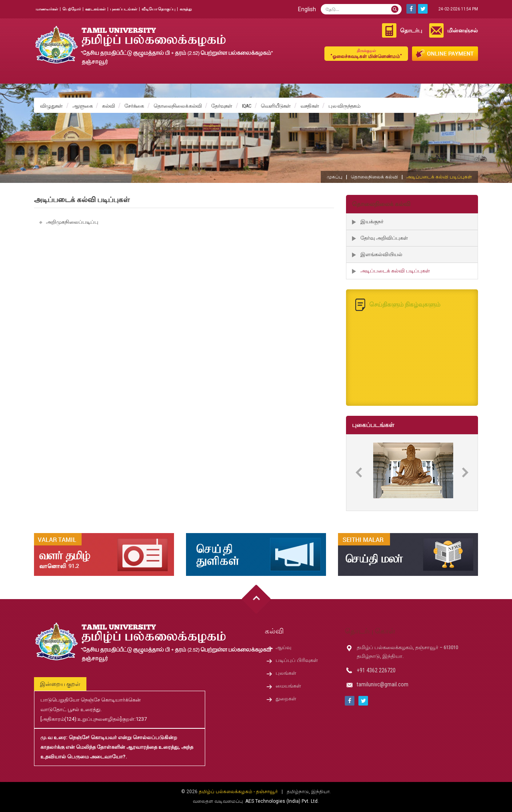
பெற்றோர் (72, 9)
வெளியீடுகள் (276, 106)
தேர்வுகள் (222, 106)
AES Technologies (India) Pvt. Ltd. (282, 801)
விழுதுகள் (51, 106)
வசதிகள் (310, 106)
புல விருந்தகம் (344, 106)
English (307, 9)
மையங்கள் (288, 686)
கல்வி (108, 106)
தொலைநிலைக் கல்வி (178, 106)
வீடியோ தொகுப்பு (158, 9)
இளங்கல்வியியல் (381, 254)
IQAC (247, 106)
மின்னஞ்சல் (463, 30)
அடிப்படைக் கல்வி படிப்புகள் (395, 271)
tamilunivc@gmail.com (383, 684)
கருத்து (186, 9)
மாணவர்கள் (47, 9)
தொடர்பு (411, 30)
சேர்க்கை (134, 106)
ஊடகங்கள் (95, 9)
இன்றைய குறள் (60, 684)
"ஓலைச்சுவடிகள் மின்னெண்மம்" (366, 53)
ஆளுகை (83, 106)
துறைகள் (286, 699)
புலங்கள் (286, 673)
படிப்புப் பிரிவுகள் (297, 660)
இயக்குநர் (372, 222)
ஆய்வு (283, 647)
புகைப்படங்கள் (124, 9)
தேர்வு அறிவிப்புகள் (384, 238)
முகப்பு (335, 177)
